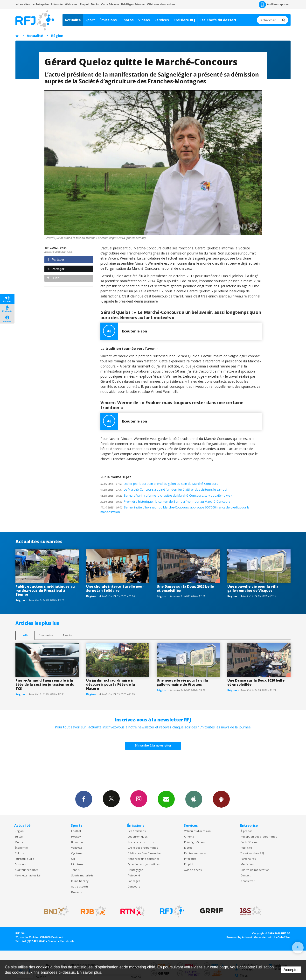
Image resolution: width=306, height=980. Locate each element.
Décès (95, 4)
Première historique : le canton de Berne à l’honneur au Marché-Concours (165, 502)
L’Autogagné (136, 870)
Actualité (73, 20)
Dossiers (20, 864)
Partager (56, 259)
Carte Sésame (110, 4)
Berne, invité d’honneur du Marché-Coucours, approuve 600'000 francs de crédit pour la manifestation (175, 510)
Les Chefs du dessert (218, 20)
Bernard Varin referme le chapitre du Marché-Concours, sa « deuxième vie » (166, 496)
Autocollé (134, 875)
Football (76, 831)
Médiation (247, 864)
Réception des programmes (259, 836)
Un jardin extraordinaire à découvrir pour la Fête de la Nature (111, 684)
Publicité (246, 848)
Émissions (108, 20)
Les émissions (137, 831)
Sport (90, 20)
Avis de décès (193, 870)
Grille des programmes (143, 848)
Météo (188, 848)
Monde (19, 842)
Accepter (291, 970)
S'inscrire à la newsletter (153, 745)
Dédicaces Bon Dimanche (144, 853)
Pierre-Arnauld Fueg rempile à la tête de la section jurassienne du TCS (45, 684)
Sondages (134, 881)
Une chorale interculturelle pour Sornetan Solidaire (115, 588)
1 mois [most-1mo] (67, 635)
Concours (134, 886)
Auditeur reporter (26, 870)
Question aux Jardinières (144, 864)
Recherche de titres (141, 842)
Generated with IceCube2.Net (272, 937)
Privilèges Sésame (133, 4)
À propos (246, 831)
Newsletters (166, 799)
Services (162, 20)
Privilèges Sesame (196, 842)
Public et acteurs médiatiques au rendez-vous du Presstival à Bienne (45, 590)
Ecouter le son (124, 331)
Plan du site (67, 941)
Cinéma (189, 836)
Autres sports (80, 886)
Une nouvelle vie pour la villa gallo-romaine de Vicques (253, 588)
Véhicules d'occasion (197, 831)
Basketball (78, 842)
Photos (128, 20)
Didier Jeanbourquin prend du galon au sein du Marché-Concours (159, 484)
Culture (20, 853)
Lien (53, 278)
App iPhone (194, 799)
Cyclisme (77, 853)
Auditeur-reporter (274, 5)
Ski (73, 859)
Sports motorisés (82, 875)
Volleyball (77, 848)
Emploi (84, 4)
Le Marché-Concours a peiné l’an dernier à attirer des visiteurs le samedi (164, 490)
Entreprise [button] (41, 4)
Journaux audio (24, 859)
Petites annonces (195, 853)
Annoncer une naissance (144, 859)
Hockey (76, 836)
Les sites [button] (23, 4)
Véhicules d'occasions (161, 4)
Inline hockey (80, 881)
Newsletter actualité (28, 875)
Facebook (84, 799)
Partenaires (248, 859)
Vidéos (144, 20)
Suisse (19, 836)
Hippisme (77, 864)
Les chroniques (138, 836)
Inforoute (57, 4)
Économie (21, 848)
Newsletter (248, 881)
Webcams (71, 4)
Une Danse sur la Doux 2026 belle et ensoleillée (185, 588)
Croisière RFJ (184, 20)
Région (57, 36)
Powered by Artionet (239, 937)
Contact (246, 875)
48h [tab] (25, 635)
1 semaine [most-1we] (46, 635)
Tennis (75, 870)
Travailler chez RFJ (252, 853)
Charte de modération (255, 870)
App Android (221, 799)
